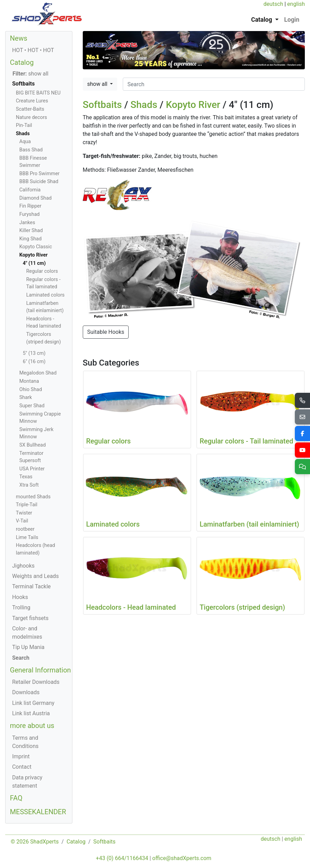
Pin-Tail (24, 125)
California (30, 190)
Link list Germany (33, 703)
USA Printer (32, 469)
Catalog (22, 62)
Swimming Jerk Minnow (36, 433)
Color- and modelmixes (27, 633)
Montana (29, 381)
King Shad (31, 239)
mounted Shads (33, 497)
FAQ (16, 798)
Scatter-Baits (30, 109)
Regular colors (42, 271)
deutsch (273, 4)
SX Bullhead (33, 445)
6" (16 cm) (34, 362)
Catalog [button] (262, 20)
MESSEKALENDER (38, 812)
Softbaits (102, 105)
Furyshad (29, 214)
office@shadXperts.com (182, 858)
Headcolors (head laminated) (36, 549)
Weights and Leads (35, 576)
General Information (41, 670)
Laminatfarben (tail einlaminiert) (45, 307)
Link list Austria (31, 713)
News (19, 38)
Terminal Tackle (31, 586)
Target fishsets (30, 618)
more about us (32, 726)
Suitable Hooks (106, 332)
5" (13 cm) (34, 353)
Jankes (27, 223)
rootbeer (25, 529)
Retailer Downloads (36, 682)
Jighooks (23, 566)
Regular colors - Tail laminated (43, 283)
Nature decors (31, 117)
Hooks (20, 597)
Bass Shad (31, 150)
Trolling (21, 607)
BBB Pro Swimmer (39, 174)
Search (21, 658)
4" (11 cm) (34, 263)
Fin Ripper (30, 206)
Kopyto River (193, 105)
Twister (24, 513)
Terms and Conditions (25, 742)
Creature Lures (32, 101)
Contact (22, 767)
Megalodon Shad (38, 373)
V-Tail (22, 521)
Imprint (21, 756)
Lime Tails (27, 537)
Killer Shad (31, 231)
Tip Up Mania (28, 647)
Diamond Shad (36, 198)
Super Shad (32, 406)
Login (292, 20)
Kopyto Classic (36, 247)
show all (98, 84)
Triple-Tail (27, 505)
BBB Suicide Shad (39, 182)
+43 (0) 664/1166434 (122, 858)
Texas (26, 477)
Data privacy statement (27, 782)
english (296, 4)
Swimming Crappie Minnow (40, 418)
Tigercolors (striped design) (44, 338)
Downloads (26, 692)
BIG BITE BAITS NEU (38, 93)
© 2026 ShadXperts (35, 842)
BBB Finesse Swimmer (33, 162)
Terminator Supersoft (31, 457)
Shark (26, 397)
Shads (144, 105)
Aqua (25, 142)
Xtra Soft (29, 485)
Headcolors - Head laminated (44, 323)
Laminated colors (45, 295)
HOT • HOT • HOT (33, 50)
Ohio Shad (31, 390)
